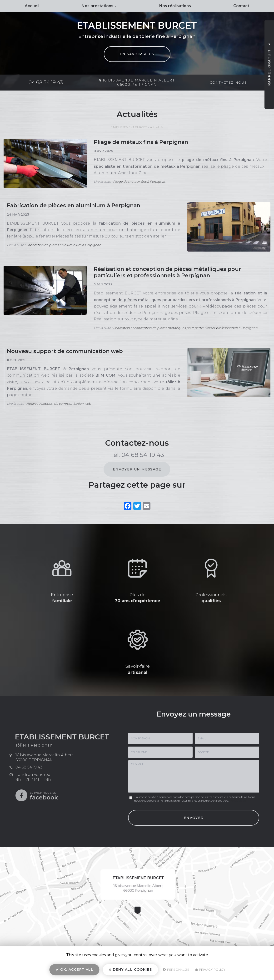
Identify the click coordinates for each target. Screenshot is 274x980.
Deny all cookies (130, 970)
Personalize (176, 970)
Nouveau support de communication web (65, 351)
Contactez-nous (228, 82)
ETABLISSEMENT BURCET (129, 127)
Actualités (157, 127)
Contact (241, 6)
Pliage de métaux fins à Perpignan (141, 142)
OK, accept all (74, 970)
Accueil (32, 6)
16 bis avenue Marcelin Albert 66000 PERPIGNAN (139, 83)
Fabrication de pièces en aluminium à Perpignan (74, 205)
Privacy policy (210, 970)
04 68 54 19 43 (46, 82)
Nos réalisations (175, 6)
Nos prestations (99, 6)
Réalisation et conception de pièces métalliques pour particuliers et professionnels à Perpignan (167, 272)
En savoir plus (137, 54)
